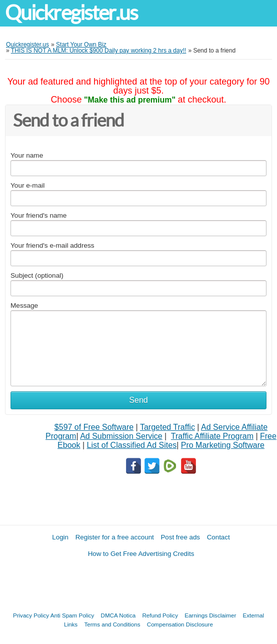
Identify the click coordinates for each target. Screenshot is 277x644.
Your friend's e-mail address (52, 245)
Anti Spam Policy (72, 615)
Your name (27, 155)
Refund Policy (160, 615)
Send (138, 400)
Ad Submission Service (121, 436)
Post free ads (180, 537)
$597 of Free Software (94, 427)
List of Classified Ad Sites (131, 445)
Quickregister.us (71, 13)
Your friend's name (38, 215)
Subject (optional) (37, 275)
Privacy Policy (31, 615)
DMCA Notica (118, 615)
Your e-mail (27, 185)
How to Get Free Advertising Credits (141, 554)
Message (24, 305)
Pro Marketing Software (223, 445)
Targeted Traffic (167, 427)
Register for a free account (115, 537)
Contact (218, 537)
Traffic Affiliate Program (212, 436)
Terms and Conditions (112, 624)
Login (60, 537)
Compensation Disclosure (180, 624)
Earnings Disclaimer (210, 615)
